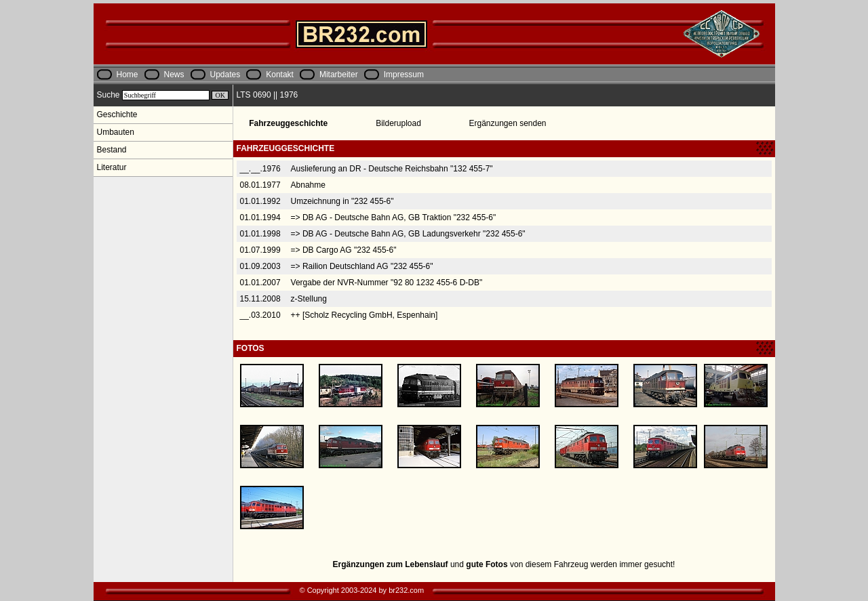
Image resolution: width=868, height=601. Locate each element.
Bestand (112, 150)
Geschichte (117, 115)
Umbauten (116, 132)
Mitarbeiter (339, 75)
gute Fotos (487, 564)
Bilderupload (398, 123)
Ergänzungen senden (507, 123)
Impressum (404, 75)
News (174, 75)
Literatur (112, 167)
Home (127, 75)
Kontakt (280, 75)
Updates (225, 75)
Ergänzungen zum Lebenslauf (391, 564)
